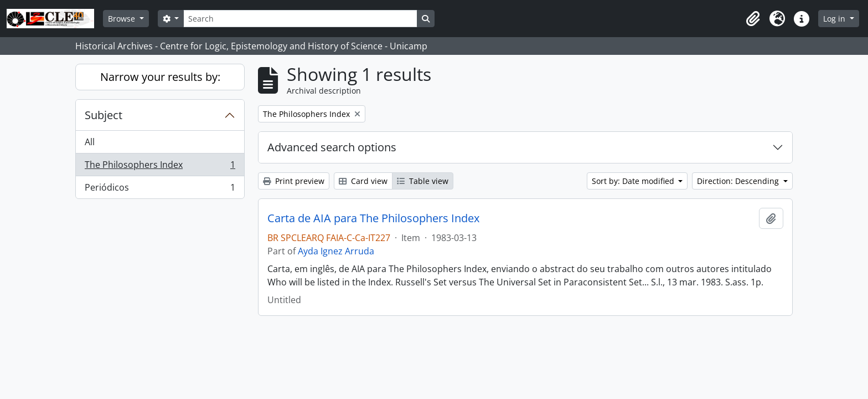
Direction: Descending (739, 181)
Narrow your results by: (160, 77)
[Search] (300, 19)
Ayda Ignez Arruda (336, 251)
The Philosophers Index (160, 167)
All (90, 142)
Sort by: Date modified (634, 181)
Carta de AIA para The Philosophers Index (373, 218)
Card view (363, 181)
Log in (835, 19)
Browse (123, 19)
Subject (104, 115)
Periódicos (160, 190)
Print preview (294, 181)
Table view (423, 181)
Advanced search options (332, 147)
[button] (753, 19)
